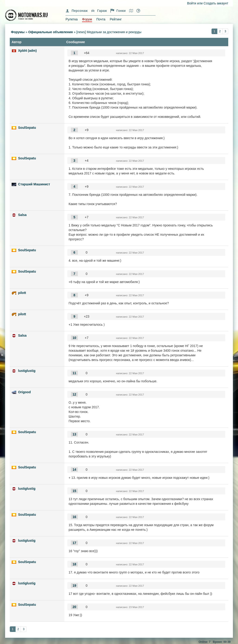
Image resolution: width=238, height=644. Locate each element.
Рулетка (72, 19)
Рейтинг (116, 19)
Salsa (22, 215)
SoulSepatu (27, 128)
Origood (24, 392)
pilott (22, 293)
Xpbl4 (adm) (27, 51)
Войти (192, 3)
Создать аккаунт (216, 3)
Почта (101, 19)
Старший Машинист (34, 184)
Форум (87, 19)
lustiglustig (27, 371)
